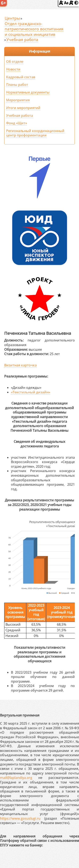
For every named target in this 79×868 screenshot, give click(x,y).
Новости (13, 69)
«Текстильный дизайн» (31, 392)
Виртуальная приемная (20, 715)
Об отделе (15, 62)
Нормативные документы (28, 92)
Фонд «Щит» (17, 123)
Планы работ (17, 85)
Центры (12, 18)
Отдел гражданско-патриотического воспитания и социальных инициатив (34, 29)
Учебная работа (22, 39)
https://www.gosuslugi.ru (20, 818)
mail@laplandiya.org (16, 778)
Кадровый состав (21, 77)
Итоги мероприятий (23, 108)
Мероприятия (18, 100)
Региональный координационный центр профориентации (35, 133)
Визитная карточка (20, 365)
